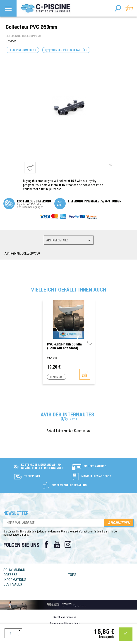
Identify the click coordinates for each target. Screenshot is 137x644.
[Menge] (11, 633)
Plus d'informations (22, 50)
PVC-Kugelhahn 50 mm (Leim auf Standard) (64, 346)
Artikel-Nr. (13, 253)
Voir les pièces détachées (66, 50)
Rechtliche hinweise (65, 617)
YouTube (57, 544)
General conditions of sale (65, 623)
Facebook (46, 544)
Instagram (68, 544)
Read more (56, 377)
